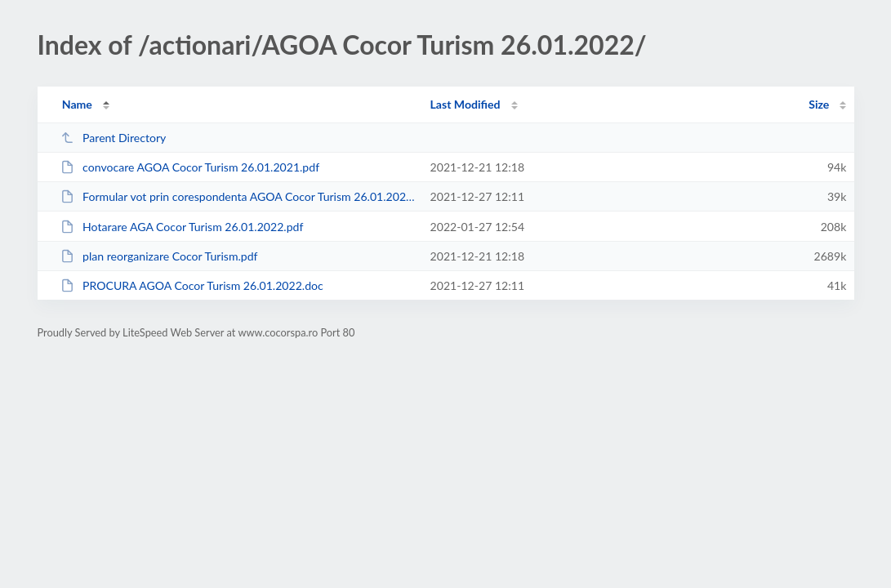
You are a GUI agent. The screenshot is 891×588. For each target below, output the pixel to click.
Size (819, 104)
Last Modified (466, 104)
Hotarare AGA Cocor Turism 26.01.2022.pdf (182, 227)
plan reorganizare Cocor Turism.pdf (159, 256)
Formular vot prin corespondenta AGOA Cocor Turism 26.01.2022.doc (238, 196)
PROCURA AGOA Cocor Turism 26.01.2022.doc (192, 285)
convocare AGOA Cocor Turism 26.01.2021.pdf (190, 167)
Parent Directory (114, 138)
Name (77, 104)
